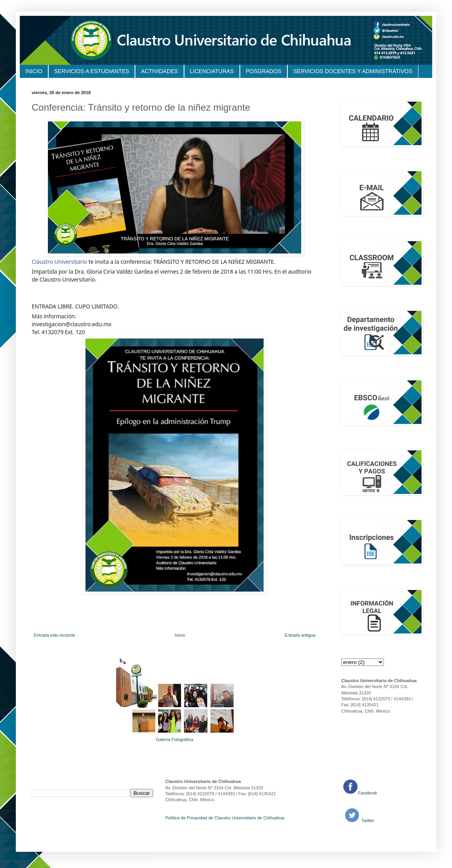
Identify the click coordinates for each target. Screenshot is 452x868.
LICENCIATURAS (212, 71)
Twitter (367, 821)
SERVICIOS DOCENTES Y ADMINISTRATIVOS (353, 71)
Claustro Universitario (59, 262)
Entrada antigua (300, 635)
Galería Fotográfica (175, 739)
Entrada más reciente (54, 635)
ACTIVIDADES (159, 71)
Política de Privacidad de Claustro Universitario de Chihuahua (225, 818)
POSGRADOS (264, 71)
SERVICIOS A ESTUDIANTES (92, 71)
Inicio (180, 635)
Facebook (368, 793)
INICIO (34, 71)
